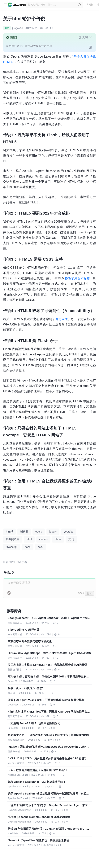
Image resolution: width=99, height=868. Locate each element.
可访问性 (61, 319)
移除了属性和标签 (77, 278)
